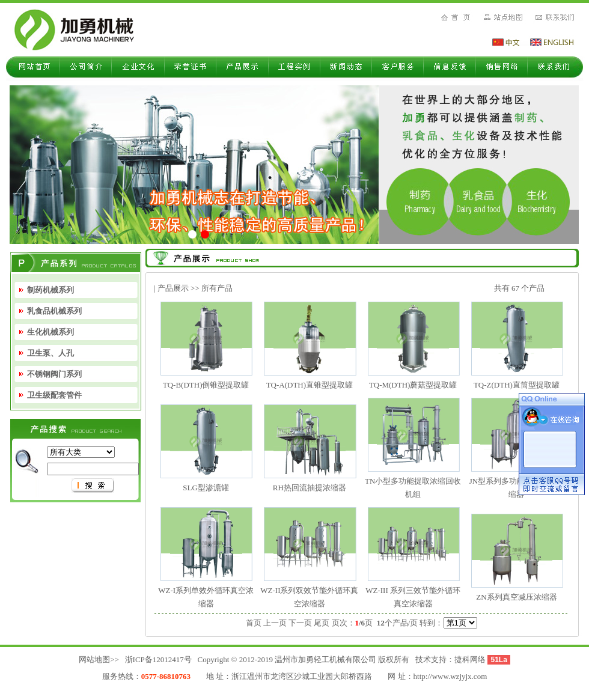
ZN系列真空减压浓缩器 (516, 597)
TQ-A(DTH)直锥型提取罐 (310, 385)
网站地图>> (99, 659)
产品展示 (173, 288)
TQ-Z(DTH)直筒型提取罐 (517, 385)
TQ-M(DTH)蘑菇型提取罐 (413, 385)
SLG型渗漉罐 (206, 488)
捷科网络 (470, 659)
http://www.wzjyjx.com (450, 676)
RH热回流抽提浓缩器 (310, 488)
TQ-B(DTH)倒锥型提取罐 (206, 385)
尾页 (322, 623)
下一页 (300, 623)
